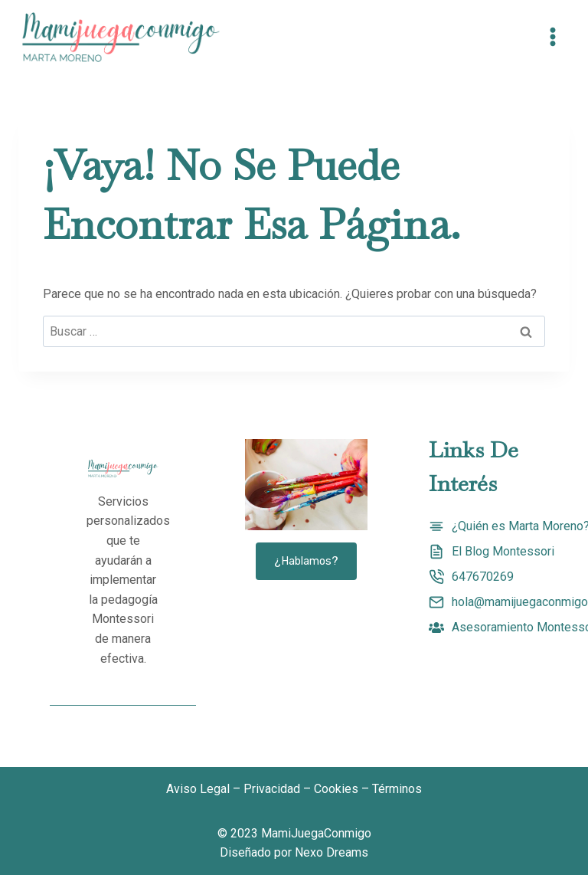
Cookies (336, 789)
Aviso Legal (198, 789)
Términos (397, 789)
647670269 (483, 577)
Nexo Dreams (332, 852)
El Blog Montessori (503, 551)
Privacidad (272, 789)
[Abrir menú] (552, 37)
